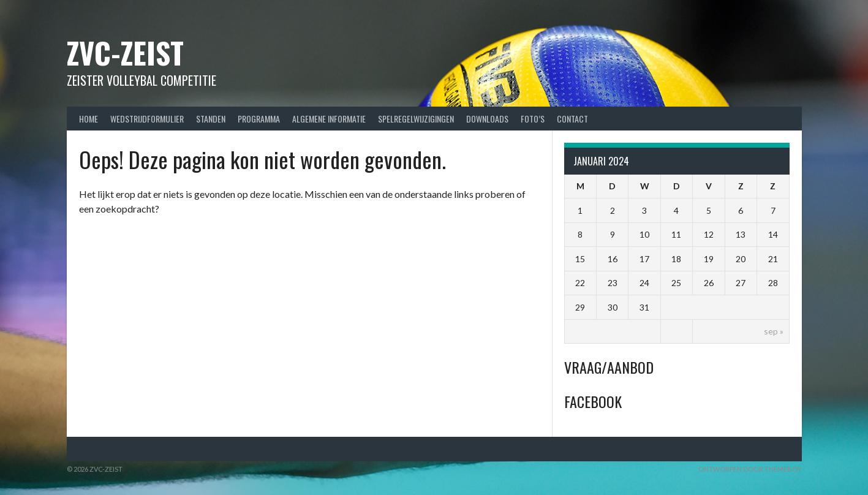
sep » (774, 331)
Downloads (487, 119)
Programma (259, 119)
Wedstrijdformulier (147, 119)
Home (89, 119)
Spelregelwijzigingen (416, 119)
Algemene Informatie (329, 119)
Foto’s (533, 119)
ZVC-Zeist (125, 52)
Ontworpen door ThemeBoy (750, 469)
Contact (572, 119)
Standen (211, 119)
